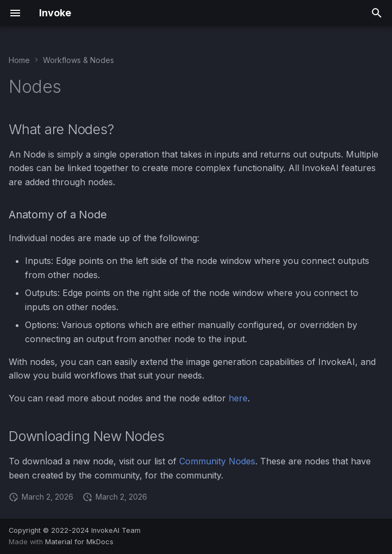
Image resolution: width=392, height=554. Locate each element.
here (238, 398)
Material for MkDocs (79, 542)
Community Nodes (217, 461)
